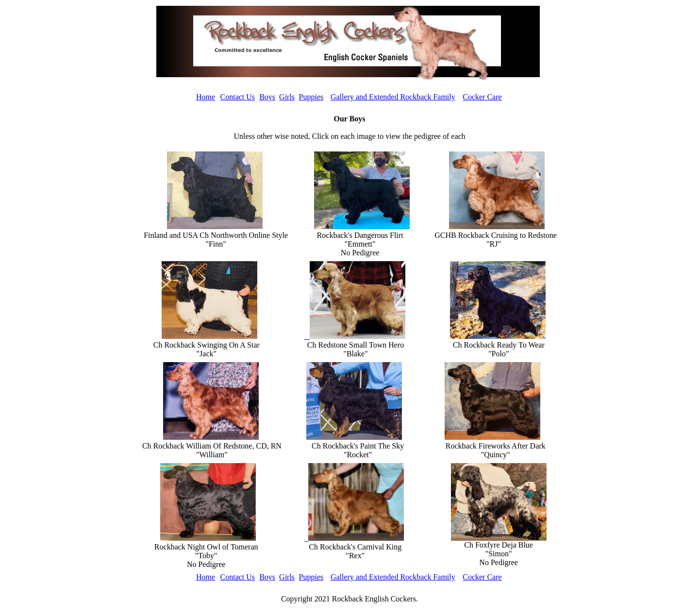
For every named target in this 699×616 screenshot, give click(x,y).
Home (206, 97)
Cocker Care (482, 97)
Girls (287, 97)
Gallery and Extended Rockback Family (393, 97)
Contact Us (238, 97)
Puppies (311, 97)
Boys (267, 97)
